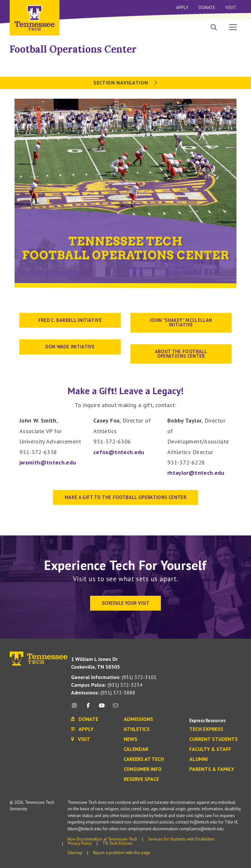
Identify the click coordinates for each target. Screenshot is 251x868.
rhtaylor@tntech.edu (196, 473)
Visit (231, 7)
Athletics (137, 729)
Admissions (138, 719)
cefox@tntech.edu (119, 452)
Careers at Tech (144, 759)
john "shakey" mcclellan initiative (181, 322)
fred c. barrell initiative (70, 320)
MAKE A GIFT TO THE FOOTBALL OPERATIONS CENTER (125, 497)
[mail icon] (115, 708)
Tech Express (206, 729)
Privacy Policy (80, 843)
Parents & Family (212, 769)
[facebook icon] (88, 708)
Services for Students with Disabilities (181, 839)
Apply (182, 7)
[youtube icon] (102, 708)
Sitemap (75, 853)
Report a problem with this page (122, 853)
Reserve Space (141, 779)
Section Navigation (125, 83)
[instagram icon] (76, 708)
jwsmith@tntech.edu (48, 462)
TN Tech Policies (117, 843)
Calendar (136, 749)
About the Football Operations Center (181, 354)
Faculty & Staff (210, 749)
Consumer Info (143, 769)
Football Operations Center (73, 49)
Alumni (199, 759)
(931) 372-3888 (103, 693)
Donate (207, 7)
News (131, 739)
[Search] (214, 28)
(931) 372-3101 (114, 677)
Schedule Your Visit (125, 603)
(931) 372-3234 (107, 685)
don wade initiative (70, 347)
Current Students (214, 739)
